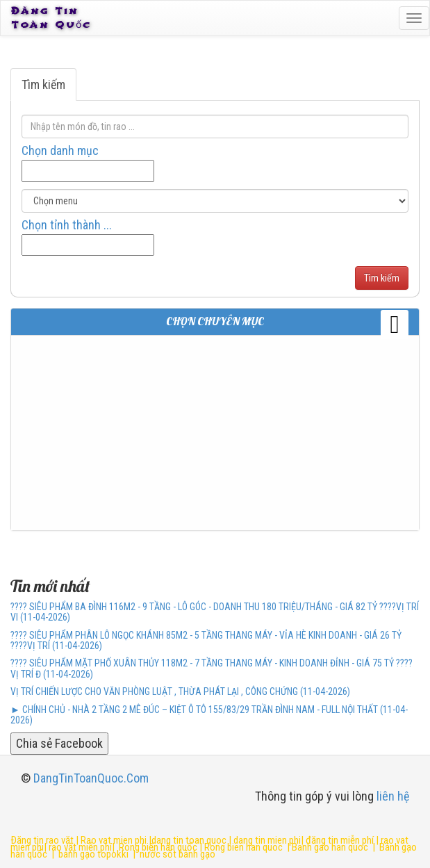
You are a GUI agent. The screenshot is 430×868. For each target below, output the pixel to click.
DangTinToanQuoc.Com (91, 778)
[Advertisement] (215, 433)
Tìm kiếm (43, 84)
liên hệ (393, 796)
